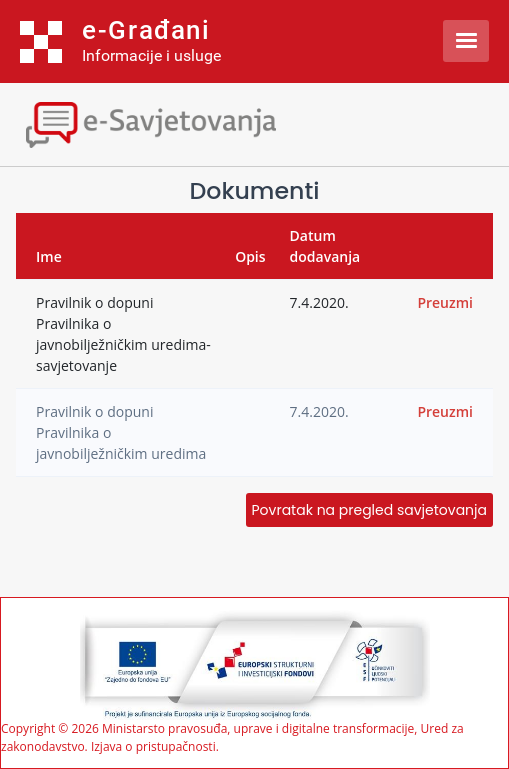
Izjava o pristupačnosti (153, 746)
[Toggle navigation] (175, 122)
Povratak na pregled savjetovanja (369, 510)
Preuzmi (445, 302)
